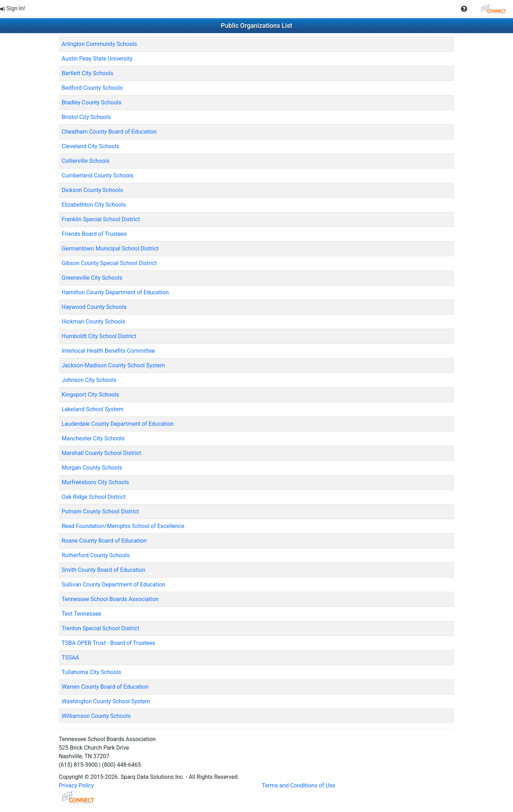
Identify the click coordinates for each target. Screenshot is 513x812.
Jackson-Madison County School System (113, 365)
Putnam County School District (100, 511)
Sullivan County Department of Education (113, 585)
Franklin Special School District (101, 219)
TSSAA (70, 658)
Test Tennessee (81, 614)
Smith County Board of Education (103, 570)
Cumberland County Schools (98, 175)
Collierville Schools (85, 161)
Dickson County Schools (92, 190)
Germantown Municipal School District (110, 249)
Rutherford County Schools (96, 555)
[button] (464, 9)
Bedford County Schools (92, 88)
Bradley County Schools (92, 102)
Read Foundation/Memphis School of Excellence (123, 526)
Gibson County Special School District (109, 263)
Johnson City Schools (89, 380)
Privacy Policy (76, 785)
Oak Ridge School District (94, 497)
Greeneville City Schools (92, 278)
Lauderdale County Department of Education (118, 424)
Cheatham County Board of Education (109, 132)
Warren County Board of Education (105, 687)
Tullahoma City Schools (91, 672)
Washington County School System (106, 701)
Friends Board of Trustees (94, 234)
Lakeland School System (93, 409)
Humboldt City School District (99, 336)
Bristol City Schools (86, 117)
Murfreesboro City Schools (95, 482)
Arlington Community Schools (99, 44)
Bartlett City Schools (87, 73)
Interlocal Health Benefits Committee (108, 351)
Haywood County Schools (94, 307)
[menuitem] (13, 9)
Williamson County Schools (96, 716)
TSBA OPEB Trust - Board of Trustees (108, 643)
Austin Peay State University (97, 59)
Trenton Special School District (100, 628)
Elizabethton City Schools (94, 205)
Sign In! (13, 8)
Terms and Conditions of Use (299, 785)
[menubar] (256, 9)
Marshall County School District (101, 453)
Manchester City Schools (93, 438)
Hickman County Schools (93, 322)
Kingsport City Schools (90, 395)
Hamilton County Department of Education (115, 292)
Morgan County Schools (92, 468)
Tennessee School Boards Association (110, 599)
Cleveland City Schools (90, 146)
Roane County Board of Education (104, 541)
